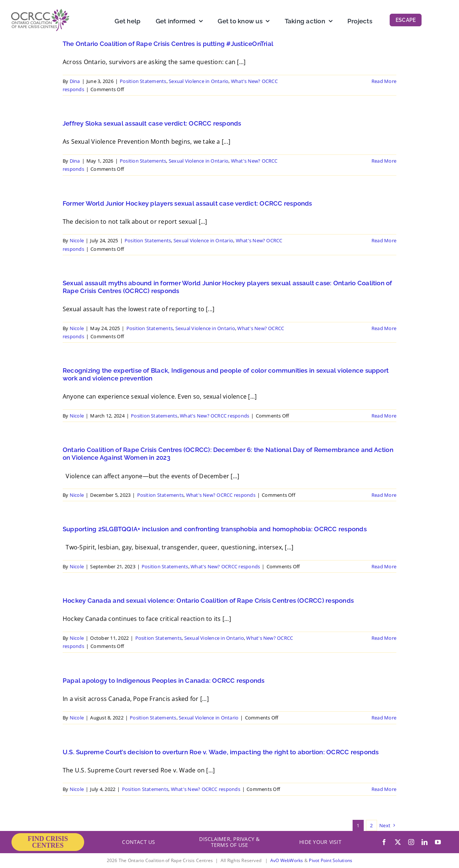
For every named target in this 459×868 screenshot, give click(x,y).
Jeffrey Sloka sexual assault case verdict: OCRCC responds (152, 123)
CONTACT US (138, 842)
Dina (75, 81)
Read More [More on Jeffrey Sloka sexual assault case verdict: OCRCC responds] (384, 161)
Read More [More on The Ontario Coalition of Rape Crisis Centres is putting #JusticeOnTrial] (384, 81)
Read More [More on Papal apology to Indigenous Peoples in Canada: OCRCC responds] (384, 718)
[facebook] (384, 842)
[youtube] (438, 842)
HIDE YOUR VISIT (320, 842)
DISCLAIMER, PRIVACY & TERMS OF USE (229, 842)
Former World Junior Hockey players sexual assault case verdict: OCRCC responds (187, 203)
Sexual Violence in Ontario (199, 81)
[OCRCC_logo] (40, 12)
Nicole (77, 240)
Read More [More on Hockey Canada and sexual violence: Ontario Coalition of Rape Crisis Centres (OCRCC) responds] (384, 638)
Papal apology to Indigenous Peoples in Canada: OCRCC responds (164, 681)
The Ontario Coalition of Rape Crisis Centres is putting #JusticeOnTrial (168, 44)
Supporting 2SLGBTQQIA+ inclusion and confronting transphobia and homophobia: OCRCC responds (215, 529)
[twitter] (398, 842)
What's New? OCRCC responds (214, 416)
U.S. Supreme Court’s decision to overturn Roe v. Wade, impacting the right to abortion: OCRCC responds (221, 752)
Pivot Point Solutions (331, 860)
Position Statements (143, 81)
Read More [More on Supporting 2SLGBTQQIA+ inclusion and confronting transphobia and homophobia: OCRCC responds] (384, 566)
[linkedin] (425, 842)
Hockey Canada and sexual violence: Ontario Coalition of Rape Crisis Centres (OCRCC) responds (208, 601)
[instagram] (411, 842)
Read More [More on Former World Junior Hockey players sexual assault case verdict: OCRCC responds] (384, 240)
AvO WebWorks (287, 860)
